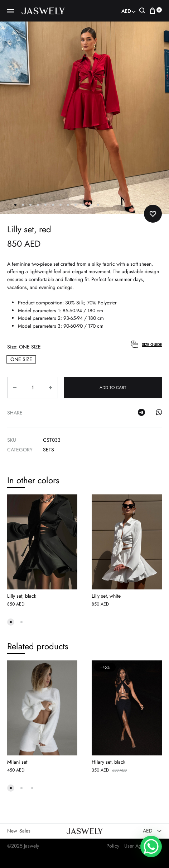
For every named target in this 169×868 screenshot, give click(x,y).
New (12, 831)
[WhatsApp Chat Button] (151, 846)
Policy (113, 846)
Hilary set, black (108, 762)
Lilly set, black (22, 596)
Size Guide (152, 345)
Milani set (17, 762)
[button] (21, 359)
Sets (49, 450)
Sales (25, 831)
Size (24, 347)
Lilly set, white (106, 596)
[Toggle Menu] (11, 11)
